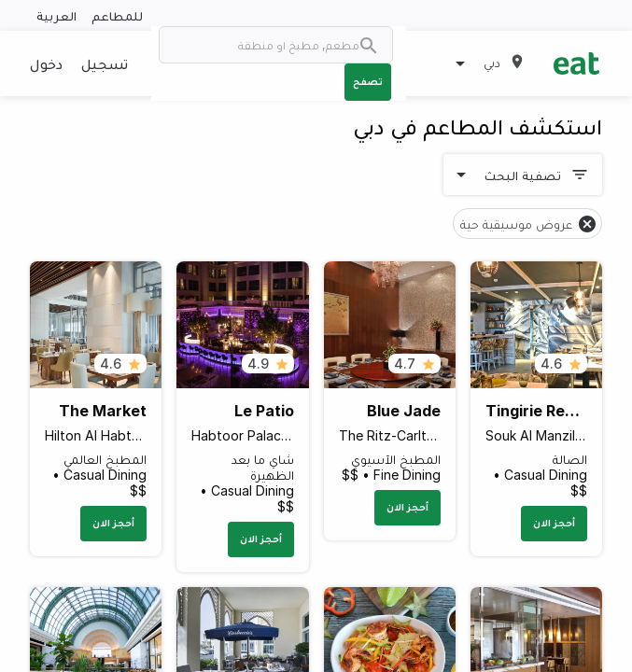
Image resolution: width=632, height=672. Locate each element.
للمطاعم (117, 15)
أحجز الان (554, 523)
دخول (46, 63)
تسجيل (105, 63)
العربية (56, 15)
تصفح (368, 81)
